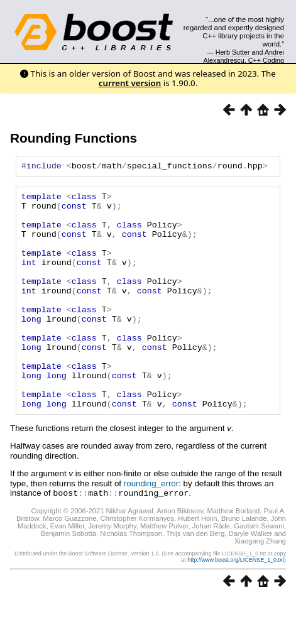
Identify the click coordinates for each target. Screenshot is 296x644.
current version (130, 83)
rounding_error (151, 529)
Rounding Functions (74, 138)
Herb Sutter (233, 52)
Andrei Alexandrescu (244, 56)
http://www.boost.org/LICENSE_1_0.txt (236, 604)
